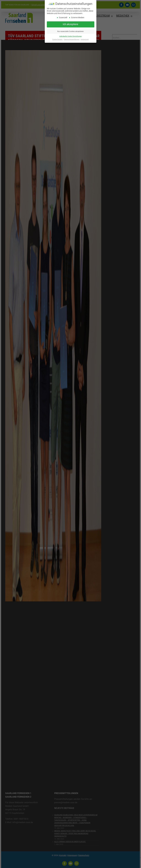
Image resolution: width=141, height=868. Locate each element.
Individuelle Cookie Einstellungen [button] (71, 36)
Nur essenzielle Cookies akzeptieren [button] (70, 31)
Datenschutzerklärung (72, 39)
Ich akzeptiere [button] (70, 24)
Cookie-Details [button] (57, 39)
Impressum (85, 39)
